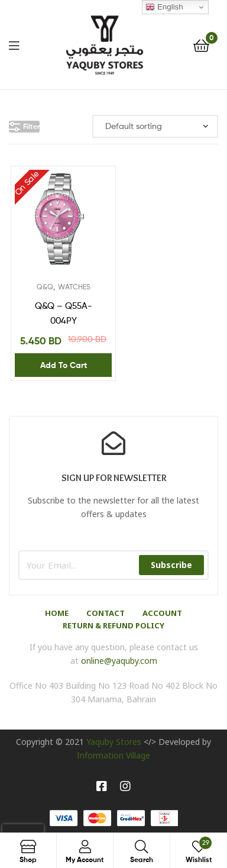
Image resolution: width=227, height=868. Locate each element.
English (164, 7)
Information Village (113, 755)
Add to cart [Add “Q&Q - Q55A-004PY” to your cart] (64, 365)
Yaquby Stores (114, 742)
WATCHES (74, 287)
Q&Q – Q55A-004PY (64, 313)
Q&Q (45, 287)
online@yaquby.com (119, 661)
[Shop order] (155, 126)
